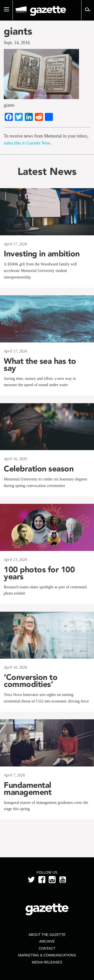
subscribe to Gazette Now (27, 143)
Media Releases (47, 962)
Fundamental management (28, 789)
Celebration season (39, 469)
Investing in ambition (42, 254)
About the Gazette (47, 935)
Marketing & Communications (47, 955)
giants (18, 31)
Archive (47, 941)
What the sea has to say (40, 365)
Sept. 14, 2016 (17, 43)
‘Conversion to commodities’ (31, 681)
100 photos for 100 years (39, 573)
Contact (47, 948)
